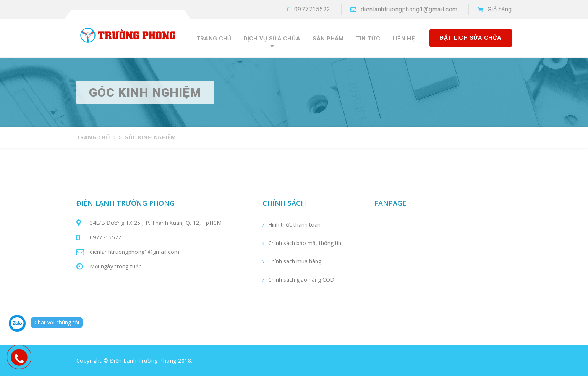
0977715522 (312, 9)
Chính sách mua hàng (295, 261)
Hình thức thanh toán (294, 225)
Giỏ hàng (500, 9)
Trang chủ (214, 39)
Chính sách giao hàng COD (301, 280)
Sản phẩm (328, 39)
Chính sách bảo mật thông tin (305, 243)
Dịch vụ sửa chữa (272, 39)
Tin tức (368, 39)
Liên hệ (403, 39)
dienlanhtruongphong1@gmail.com (409, 9)
